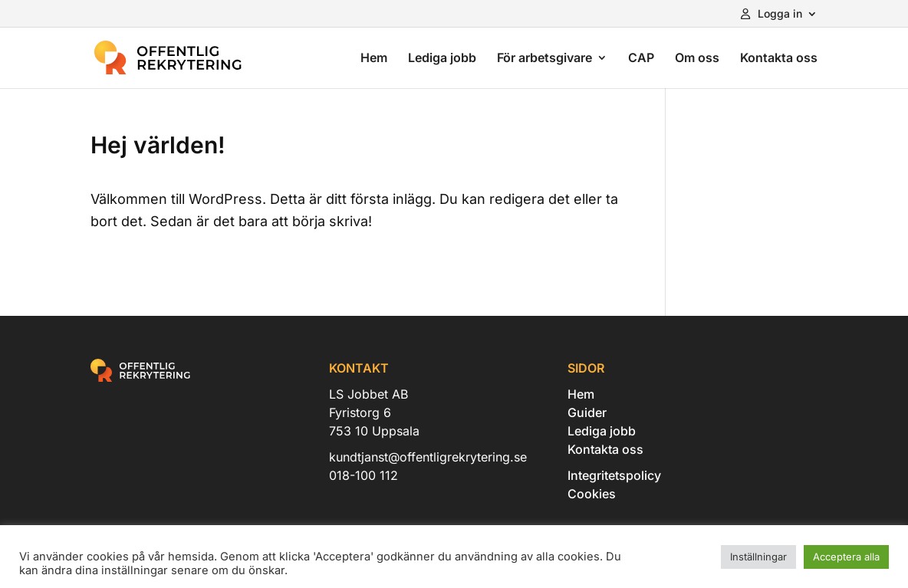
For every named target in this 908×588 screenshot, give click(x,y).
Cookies (592, 494)
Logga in (771, 14)
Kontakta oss (779, 59)
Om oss (697, 59)
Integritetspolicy (614, 475)
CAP (641, 59)
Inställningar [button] (758, 557)
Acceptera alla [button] (846, 557)
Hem (374, 59)
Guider (587, 412)
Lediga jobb (442, 59)
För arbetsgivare (544, 59)
